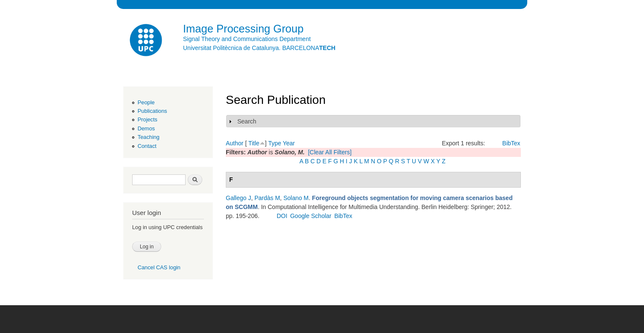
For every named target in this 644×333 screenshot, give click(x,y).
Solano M (296, 198)
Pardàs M (267, 198)
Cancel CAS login (159, 267)
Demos (146, 128)
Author (235, 143)
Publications (152, 111)
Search (247, 121)
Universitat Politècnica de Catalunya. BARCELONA (259, 48)
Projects (148, 119)
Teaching (149, 137)
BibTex (511, 143)
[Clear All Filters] (330, 152)
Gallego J (238, 198)
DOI (282, 216)
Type (275, 143)
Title (254, 143)
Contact (147, 146)
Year (289, 143)
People (146, 102)
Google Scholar (311, 216)
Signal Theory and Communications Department (247, 39)
